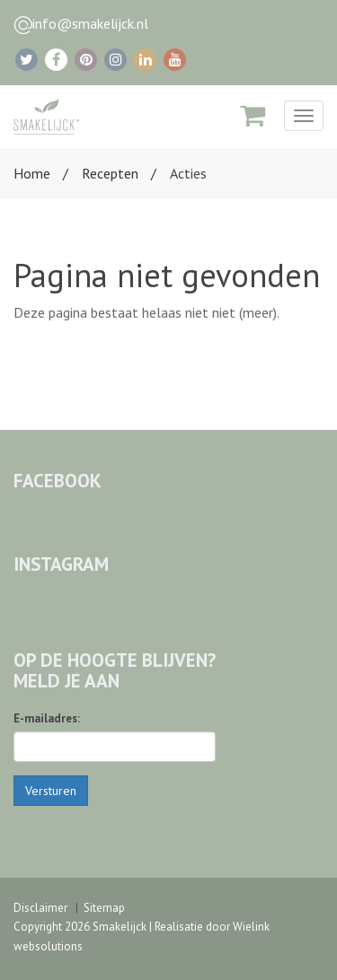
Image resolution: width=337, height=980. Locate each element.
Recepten (110, 173)
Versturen (51, 791)
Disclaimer (40, 908)
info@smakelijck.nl (90, 23)
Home (32, 173)
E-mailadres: (47, 718)
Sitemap (104, 908)
